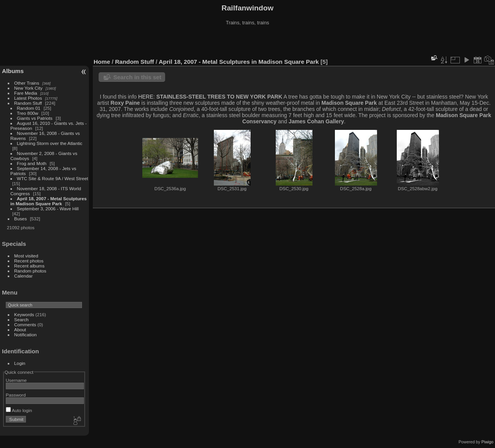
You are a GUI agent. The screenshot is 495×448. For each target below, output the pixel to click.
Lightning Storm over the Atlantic (50, 143)
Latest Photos (28, 98)
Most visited (26, 256)
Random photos (30, 271)
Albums (13, 71)
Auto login (19, 410)
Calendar (24, 276)
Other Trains (27, 83)
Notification (26, 335)
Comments (25, 325)
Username (16, 380)
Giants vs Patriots (35, 118)
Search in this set (137, 77)
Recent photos (29, 261)
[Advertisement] (247, 42)
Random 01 (29, 108)
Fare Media (26, 93)
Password (16, 395)
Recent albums (29, 266)
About (20, 330)
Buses (21, 219)
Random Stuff (28, 103)
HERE (146, 97)
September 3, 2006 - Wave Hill (48, 209)
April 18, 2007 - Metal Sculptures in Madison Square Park (49, 201)
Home (102, 62)
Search (21, 319)
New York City (28, 88)
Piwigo (487, 442)
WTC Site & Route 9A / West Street (53, 178)
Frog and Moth (32, 163)
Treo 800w (28, 113)
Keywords (24, 314)
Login (20, 363)
